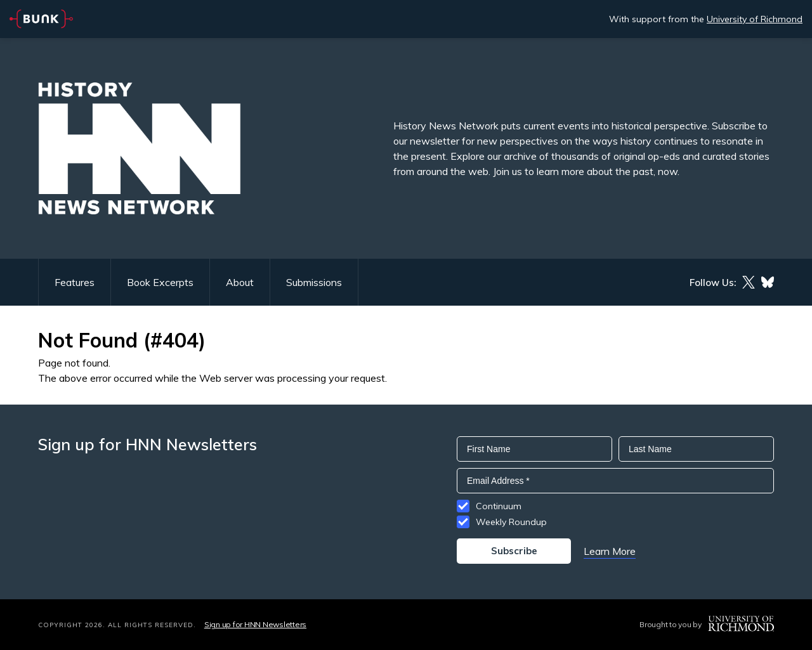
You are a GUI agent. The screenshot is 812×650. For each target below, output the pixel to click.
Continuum (499, 506)
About (240, 282)
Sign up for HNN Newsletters (255, 624)
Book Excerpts (160, 282)
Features (75, 282)
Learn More (610, 551)
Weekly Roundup (511, 522)
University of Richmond (755, 19)
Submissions (314, 282)
